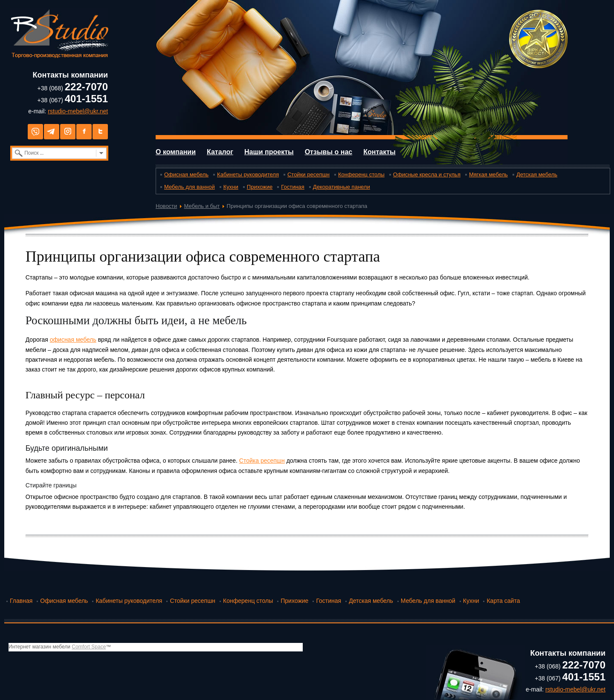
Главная (21, 601)
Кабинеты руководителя (248, 174)
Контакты (379, 152)
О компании (176, 152)
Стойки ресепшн (308, 174)
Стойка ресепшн (262, 461)
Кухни (231, 187)
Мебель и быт (202, 206)
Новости (166, 206)
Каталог (220, 152)
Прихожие (260, 187)
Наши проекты (269, 152)
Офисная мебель (186, 174)
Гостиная (293, 187)
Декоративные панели (342, 187)
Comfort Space (89, 647)
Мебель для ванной (190, 187)
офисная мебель (73, 340)
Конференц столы (361, 174)
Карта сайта (503, 601)
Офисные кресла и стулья (427, 174)
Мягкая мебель (488, 174)
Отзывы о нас (329, 152)
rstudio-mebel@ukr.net (78, 111)
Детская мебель (537, 174)
